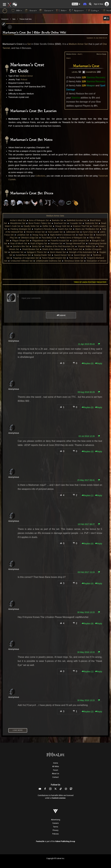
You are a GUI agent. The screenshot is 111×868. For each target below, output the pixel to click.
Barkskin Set (58, 220)
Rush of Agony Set (39, 243)
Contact (55, 777)
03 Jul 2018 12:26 (87, 436)
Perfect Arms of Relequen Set (73, 238)
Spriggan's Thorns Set (37, 252)
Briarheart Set (60, 223)
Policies (55, 834)
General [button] (31, 11)
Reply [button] (99, 363)
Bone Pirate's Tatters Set (40, 223)
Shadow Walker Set (86, 246)
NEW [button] (17, 11)
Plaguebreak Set (40, 241)
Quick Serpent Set (81, 241)
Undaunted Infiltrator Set (22, 261)
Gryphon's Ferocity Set (44, 229)
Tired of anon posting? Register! (90, 282)
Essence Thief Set (81, 226)
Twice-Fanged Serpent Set (54, 258)
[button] (76, 4)
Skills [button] (61, 11)
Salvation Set (56, 243)
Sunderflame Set (23, 255)
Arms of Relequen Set (39, 220)
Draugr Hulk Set (62, 226)
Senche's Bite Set (21, 246)
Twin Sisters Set (76, 258)
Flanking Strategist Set (21, 229)
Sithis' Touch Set (75, 249)
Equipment (5, 19)
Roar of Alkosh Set (19, 243)
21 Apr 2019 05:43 (86, 344)
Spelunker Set (17, 252)
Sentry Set (37, 246)
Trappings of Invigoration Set (26, 258)
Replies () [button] (88, 363)
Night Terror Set (86, 235)
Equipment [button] (76, 11)
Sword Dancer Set (62, 255)
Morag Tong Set (40, 235)
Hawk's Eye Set (65, 229)
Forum (56, 770)
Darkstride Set (91, 223)
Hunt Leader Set (55, 232)
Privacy (55, 830)
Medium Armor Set (78, 44)
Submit (61, 315)
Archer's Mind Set (18, 220)
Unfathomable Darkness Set (48, 261)
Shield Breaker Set (31, 249)
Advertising (56, 820)
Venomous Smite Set (74, 261)
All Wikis (56, 767)
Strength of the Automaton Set (83, 252)
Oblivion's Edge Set (30, 238)
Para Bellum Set (49, 238)
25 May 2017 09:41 (86, 480)
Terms (56, 827)
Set (29, 44)
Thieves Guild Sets (26, 19)
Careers (55, 823)
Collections (40, 176)
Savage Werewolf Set (75, 243)
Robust (24, 80)
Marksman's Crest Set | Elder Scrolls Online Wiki (34, 33)
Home (56, 763)
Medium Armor (26, 76)
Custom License (59, 798)
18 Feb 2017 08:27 (86, 524)
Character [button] (46, 11)
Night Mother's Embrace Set (63, 235)
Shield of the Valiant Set (53, 249)
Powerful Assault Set (60, 241)
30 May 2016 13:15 (86, 612)
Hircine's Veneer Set (35, 232)
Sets (14, 19)
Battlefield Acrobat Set (77, 220)
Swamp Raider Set (42, 255)
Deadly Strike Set (31, 226)
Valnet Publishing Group (65, 841)
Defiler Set (47, 226)
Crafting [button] (93, 11)
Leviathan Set (23, 235)
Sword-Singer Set (82, 255)
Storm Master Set (58, 252)
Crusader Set (76, 223)
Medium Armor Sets (55, 216)
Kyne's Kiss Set (90, 232)
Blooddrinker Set (18, 223)
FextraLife (40, 841)
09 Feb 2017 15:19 (86, 572)
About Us (55, 774)
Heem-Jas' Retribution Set (87, 229)
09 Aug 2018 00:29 (86, 392)
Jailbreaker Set (73, 232)
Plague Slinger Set (21, 241)
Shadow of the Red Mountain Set (59, 246)
